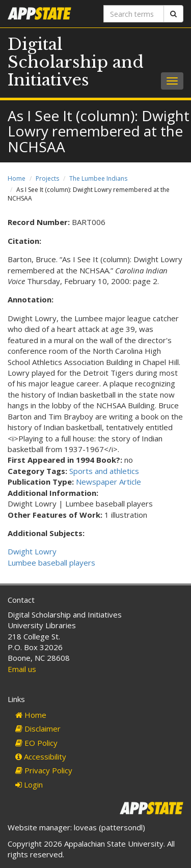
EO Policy (36, 743)
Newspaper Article (108, 482)
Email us (22, 669)
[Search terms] (134, 14)
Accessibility (41, 757)
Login (29, 785)
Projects (47, 178)
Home (17, 178)
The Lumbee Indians (98, 178)
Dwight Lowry (32, 551)
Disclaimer (38, 729)
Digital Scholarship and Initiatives (76, 62)
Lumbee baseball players (51, 563)
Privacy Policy (44, 770)
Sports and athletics (104, 471)
